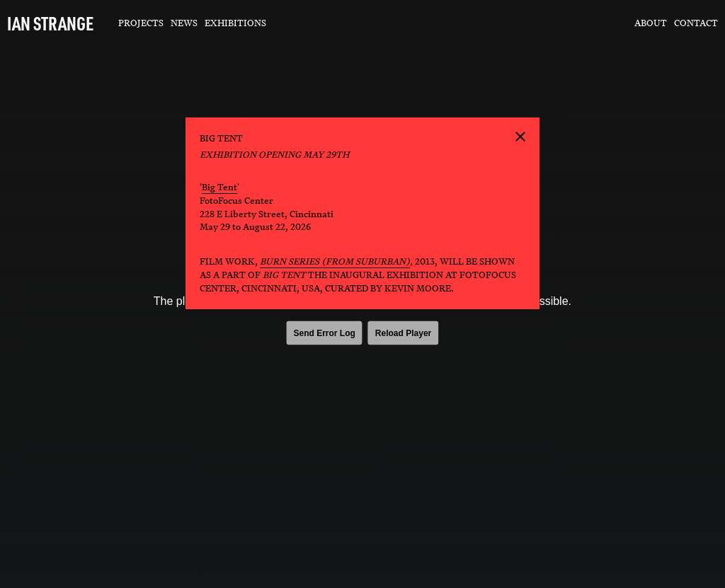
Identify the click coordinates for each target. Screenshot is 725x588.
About (651, 23)
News (184, 23)
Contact (696, 23)
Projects (141, 23)
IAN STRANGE (50, 23)
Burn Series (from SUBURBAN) (335, 261)
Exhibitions (235, 23)
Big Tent (219, 187)
